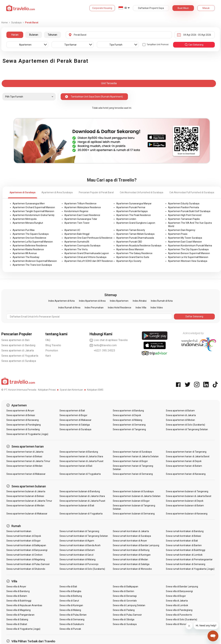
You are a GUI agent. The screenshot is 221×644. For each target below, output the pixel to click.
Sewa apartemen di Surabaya (19, 361)
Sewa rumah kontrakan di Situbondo (26, 569)
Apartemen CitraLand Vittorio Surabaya (85, 257)
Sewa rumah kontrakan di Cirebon (25, 555)
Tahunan (52, 35)
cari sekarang (194, 45)
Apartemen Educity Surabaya (184, 204)
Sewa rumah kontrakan (19, 531)
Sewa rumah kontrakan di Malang (77, 559)
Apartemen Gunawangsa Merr (29, 204)
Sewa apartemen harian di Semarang (133, 474)
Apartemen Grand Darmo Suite (133, 257)
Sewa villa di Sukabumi (72, 624)
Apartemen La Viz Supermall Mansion (188, 257)
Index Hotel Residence (120, 308)
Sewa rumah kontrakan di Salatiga (131, 564)
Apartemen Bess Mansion (130, 249)
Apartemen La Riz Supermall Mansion (33, 242)
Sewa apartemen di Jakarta (18, 350)
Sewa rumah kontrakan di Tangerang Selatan (84, 536)
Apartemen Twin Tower (77, 223)
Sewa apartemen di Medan (180, 420)
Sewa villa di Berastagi (125, 596)
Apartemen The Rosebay (26, 257)
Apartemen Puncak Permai (131, 207)
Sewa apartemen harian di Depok (184, 461)
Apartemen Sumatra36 (77, 242)
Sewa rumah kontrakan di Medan (130, 559)
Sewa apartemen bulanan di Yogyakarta (81, 514)
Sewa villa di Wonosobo (178, 624)
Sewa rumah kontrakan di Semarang (186, 564)
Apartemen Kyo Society (129, 261)
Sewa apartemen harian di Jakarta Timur (28, 461)
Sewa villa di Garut (69, 601)
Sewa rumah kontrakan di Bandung (185, 531)
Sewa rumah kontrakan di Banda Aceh (80, 545)
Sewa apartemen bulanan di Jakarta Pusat (82, 501)
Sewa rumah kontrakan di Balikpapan (26, 545)
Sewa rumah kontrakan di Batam (77, 550)
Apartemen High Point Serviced (185, 215)
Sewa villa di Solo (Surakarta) (182, 619)
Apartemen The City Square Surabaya (188, 249)
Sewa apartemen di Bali (15, 340)
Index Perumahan (94, 308)
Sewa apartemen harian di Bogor (130, 461)
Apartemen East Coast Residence (82, 215)
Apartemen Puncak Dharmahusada (135, 238)
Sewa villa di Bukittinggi (19, 601)
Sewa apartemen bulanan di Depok (185, 501)
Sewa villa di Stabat (17, 624)
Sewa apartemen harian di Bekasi (24, 456)
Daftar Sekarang (194, 316)
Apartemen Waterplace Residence (83, 207)
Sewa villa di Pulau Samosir (127, 615)
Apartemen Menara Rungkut (28, 223)
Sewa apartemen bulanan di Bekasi (25, 496)
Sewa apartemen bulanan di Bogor (131, 501)
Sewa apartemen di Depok (127, 415)
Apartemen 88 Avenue (25, 253)
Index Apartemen (119, 301)
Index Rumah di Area (69, 308)
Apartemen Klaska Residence (28, 249)
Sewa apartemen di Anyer (20, 411)
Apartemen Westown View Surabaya (188, 261)
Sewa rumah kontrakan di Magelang (26, 559)
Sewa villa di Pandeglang (179, 610)
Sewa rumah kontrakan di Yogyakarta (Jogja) (190, 569)
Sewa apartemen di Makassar (75, 420)
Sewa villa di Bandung (18, 591)
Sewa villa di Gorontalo (125, 601)
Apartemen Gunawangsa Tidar (81, 219)
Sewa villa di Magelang (18, 610)
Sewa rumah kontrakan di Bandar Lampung (136, 545)
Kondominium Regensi (76, 211)
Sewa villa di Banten (123, 591)
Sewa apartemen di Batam (180, 411)
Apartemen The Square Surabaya (31, 234)
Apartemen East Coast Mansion (185, 242)
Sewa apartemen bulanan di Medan (25, 506)
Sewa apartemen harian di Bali (76, 466)
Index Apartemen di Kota (62, 301)
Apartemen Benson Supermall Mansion (189, 253)
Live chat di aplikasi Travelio (109, 340)
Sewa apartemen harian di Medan (25, 466)
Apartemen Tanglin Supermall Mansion (33, 211)
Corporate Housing (102, 8)
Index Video (157, 308)
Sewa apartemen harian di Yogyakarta (80, 474)
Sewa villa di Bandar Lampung (182, 587)
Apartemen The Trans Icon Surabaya (32, 265)
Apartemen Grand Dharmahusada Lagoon (87, 253)
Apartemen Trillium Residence (80, 204)
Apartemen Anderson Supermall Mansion (35, 261)
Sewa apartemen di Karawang (23, 420)
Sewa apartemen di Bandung (18, 345)
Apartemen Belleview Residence (30, 246)
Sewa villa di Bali (68, 587)
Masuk (206, 8)
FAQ (48, 340)
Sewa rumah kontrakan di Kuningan (132, 555)
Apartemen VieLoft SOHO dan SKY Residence (89, 261)
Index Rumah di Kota (162, 301)
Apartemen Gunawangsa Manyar (134, 204)
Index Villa (141, 308)
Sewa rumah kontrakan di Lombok (184, 555)
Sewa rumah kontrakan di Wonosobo (132, 569)
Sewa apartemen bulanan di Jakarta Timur (29, 501)
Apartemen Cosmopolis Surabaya (82, 246)
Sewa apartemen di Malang (127, 420)
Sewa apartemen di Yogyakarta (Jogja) (27, 434)
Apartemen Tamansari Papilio (184, 219)
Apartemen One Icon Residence (29, 238)
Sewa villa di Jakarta (177, 601)
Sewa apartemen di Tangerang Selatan (187, 429)
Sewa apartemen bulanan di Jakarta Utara (82, 496)
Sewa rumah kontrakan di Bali (182, 541)
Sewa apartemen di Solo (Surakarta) (185, 425)
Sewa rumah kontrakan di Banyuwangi (27, 550)
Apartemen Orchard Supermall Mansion (34, 207)
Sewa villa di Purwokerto (179, 615)
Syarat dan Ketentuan (71, 390)
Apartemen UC (72, 230)
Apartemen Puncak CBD (129, 242)
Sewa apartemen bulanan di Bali (77, 506)
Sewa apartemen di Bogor (73, 415)
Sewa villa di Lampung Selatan (129, 605)
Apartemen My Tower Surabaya (185, 238)
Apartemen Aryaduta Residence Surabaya (139, 246)
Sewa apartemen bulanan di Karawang (187, 514)
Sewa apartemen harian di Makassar (26, 474)
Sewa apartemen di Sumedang (23, 429)
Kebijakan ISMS (95, 390)
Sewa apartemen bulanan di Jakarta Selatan (137, 496)
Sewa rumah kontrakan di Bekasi (183, 536)
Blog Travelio (53, 345)
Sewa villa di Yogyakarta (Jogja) (23, 629)
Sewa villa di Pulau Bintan (73, 615)
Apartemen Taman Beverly (131, 230)
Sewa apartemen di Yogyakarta (20, 356)
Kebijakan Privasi (47, 390)
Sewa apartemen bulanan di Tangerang (187, 491)
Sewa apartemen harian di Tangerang (186, 452)
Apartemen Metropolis (25, 219)
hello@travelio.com (103, 345)
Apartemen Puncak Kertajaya (132, 211)
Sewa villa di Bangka (70, 591)
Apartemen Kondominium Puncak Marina (190, 246)
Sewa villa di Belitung (71, 596)
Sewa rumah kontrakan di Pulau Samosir (28, 564)
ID (126, 8)
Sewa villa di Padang (124, 610)
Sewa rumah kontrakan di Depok (24, 536)
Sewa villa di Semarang (72, 619)
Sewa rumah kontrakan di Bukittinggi (186, 550)
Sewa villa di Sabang (17, 619)
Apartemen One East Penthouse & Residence (88, 238)
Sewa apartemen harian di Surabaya (132, 452)
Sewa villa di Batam (17, 596)
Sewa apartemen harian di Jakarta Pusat (81, 461)
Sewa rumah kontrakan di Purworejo (79, 564)
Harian (15, 35)
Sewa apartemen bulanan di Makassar (27, 514)
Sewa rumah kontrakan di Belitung (131, 550)
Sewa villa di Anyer (16, 587)
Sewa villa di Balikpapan (125, 587)
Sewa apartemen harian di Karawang (186, 474)
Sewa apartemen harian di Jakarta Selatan (136, 456)
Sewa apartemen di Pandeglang (24, 425)
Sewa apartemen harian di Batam (184, 466)
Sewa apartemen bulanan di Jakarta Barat (189, 496)
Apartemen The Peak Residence (134, 215)
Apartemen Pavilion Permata (184, 207)
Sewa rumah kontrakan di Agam (77, 541)
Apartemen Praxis (178, 234)
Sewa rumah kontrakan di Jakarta (131, 531)
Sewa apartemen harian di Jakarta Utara (81, 456)
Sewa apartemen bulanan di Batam (185, 506)
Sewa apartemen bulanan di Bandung (80, 491)
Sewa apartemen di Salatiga (75, 425)
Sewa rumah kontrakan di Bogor (24, 541)
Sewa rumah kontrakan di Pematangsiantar (189, 559)
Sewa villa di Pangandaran (20, 615)
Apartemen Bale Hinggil (77, 234)
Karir (48, 356)
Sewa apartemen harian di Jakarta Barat (188, 456)
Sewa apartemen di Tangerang (129, 429)
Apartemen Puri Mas (24, 230)
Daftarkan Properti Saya (151, 8)
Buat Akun (183, 8)
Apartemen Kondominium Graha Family (34, 215)
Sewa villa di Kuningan (71, 605)
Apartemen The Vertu (76, 249)
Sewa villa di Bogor (176, 596)
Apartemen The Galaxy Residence (134, 253)
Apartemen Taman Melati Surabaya (135, 234)
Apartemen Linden (126, 219)
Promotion (52, 350)
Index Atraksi (140, 301)
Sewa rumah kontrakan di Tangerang (79, 531)
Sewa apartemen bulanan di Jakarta (26, 491)
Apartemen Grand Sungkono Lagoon (136, 223)
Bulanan (34, 35)
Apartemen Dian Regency (182, 230)
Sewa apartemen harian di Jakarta (25, 452)
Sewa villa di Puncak (70, 629)
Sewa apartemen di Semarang (129, 425)
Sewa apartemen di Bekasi (21, 415)
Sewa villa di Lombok (177, 605)
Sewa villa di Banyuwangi (179, 591)
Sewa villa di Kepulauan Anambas (24, 605)
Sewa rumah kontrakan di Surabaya (132, 536)
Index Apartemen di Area (92, 301)
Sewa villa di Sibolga (124, 619)
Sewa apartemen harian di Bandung (79, 452)
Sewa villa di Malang (70, 610)
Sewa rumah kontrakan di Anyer (130, 541)
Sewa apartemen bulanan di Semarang (134, 514)
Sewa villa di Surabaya (125, 624)
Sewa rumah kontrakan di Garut (76, 555)
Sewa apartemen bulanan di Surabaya (133, 491)
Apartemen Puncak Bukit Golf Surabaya (189, 211)
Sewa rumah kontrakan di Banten (184, 545)
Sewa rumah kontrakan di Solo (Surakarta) (82, 569)
